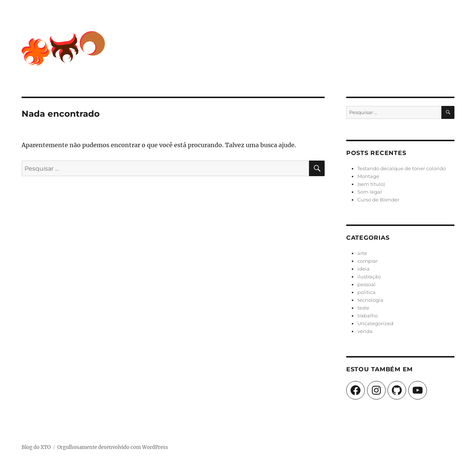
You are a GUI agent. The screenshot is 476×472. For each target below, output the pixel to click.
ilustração (369, 277)
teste (363, 308)
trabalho (368, 316)
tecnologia (370, 300)
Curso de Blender (378, 200)
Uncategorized (375, 323)
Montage (368, 176)
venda (365, 331)
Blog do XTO (36, 447)
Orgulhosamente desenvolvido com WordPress (113, 447)
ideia (364, 269)
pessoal (366, 284)
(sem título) (371, 184)
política (366, 292)
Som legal (370, 192)
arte (362, 253)
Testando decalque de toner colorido (402, 168)
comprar (368, 261)
